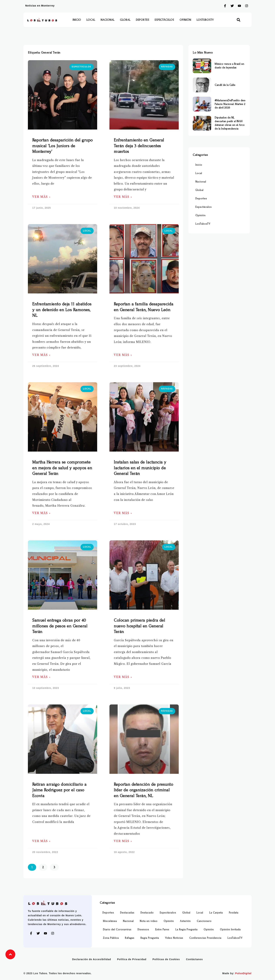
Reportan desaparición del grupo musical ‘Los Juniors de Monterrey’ (63, 146)
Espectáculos (164, 20)
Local (91, 20)
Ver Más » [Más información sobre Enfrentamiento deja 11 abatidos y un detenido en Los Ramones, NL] (41, 355)
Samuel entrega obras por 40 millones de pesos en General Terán (60, 626)
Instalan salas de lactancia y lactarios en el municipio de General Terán (140, 468)
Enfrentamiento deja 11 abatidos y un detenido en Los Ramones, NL (62, 310)
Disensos (143, 930)
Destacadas (127, 913)
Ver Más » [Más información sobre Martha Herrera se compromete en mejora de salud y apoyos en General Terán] (41, 513)
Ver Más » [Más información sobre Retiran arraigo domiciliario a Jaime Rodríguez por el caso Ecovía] (41, 841)
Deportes (143, 20)
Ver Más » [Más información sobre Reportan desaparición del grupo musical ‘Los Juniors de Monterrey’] (41, 197)
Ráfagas (130, 938)
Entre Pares (162, 930)
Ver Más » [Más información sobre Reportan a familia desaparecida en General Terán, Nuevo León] (123, 355)
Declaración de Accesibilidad (92, 959)
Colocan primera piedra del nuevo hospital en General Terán (139, 626)
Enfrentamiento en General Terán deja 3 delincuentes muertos (139, 146)
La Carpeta (216, 913)
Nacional (108, 20)
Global (125, 20)
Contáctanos (194, 959)
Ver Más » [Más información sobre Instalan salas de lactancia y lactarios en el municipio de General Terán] (123, 513)
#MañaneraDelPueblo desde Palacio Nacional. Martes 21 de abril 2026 (231, 104)
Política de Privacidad (132, 959)
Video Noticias (174, 938)
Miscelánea (110, 921)
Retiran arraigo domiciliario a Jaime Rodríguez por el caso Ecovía (59, 790)
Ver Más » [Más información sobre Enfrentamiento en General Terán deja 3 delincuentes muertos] (123, 197)
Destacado (147, 913)
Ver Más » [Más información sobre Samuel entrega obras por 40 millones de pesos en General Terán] (41, 677)
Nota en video (149, 921)
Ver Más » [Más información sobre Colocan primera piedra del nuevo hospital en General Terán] (123, 677)
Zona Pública (111, 938)
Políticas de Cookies (166, 959)
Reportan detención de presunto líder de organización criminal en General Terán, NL (143, 790)
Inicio (77, 20)
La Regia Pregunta (186, 930)
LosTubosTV (205, 20)
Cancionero (204, 921)
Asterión (185, 921)
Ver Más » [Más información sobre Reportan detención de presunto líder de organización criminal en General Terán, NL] (123, 841)
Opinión (185, 20)
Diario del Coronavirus (117, 930)
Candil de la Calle (225, 85)
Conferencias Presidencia (205, 938)
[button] (239, 20)
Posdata (234, 913)
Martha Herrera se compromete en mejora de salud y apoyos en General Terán (62, 468)
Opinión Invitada (230, 930)
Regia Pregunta (150, 938)
